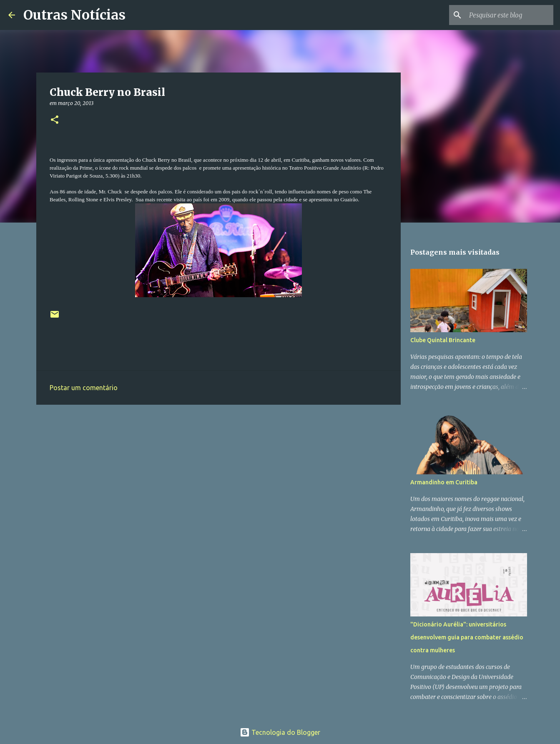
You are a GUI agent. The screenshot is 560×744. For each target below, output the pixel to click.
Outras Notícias (74, 15)
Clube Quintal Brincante (443, 340)
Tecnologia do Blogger (280, 732)
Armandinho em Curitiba (444, 482)
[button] (55, 120)
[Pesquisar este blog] (510, 15)
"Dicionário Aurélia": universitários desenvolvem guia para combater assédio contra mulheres (467, 637)
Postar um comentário (84, 388)
